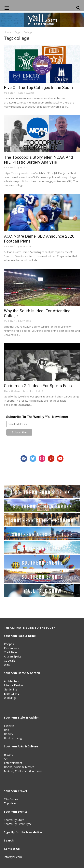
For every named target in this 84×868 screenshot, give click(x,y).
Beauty (8, 734)
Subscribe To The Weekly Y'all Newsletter (37, 417)
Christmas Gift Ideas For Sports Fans (38, 386)
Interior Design (13, 685)
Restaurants (12, 648)
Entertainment (13, 763)
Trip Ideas (10, 803)
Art (6, 759)
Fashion (9, 726)
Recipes (9, 644)
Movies (30, 767)
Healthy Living (13, 738)
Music (18, 767)
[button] (78, 8)
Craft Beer (11, 652)
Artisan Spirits (13, 656)
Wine (7, 665)
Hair (7, 730)
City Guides (11, 799)
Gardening (10, 689)
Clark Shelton (12, 391)
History (8, 755)
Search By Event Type (18, 824)
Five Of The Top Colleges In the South (38, 88)
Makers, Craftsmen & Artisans (23, 771)
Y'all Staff (10, 93)
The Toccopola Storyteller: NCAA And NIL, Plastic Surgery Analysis (38, 160)
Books (8, 767)
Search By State (14, 820)
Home (7, 32)
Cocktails (10, 661)
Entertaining (12, 694)
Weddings (10, 698)
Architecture (12, 681)
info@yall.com (13, 857)
